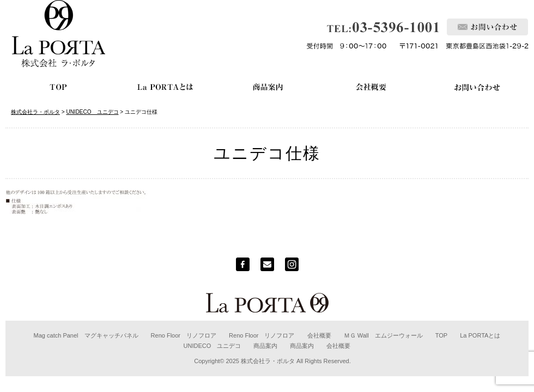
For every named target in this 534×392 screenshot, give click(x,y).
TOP (441, 335)
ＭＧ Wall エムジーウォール (383, 335)
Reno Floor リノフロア (184, 335)
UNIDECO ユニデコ (213, 346)
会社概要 (319, 335)
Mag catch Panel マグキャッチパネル (86, 335)
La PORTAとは (480, 335)
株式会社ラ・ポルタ (268, 361)
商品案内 (265, 346)
